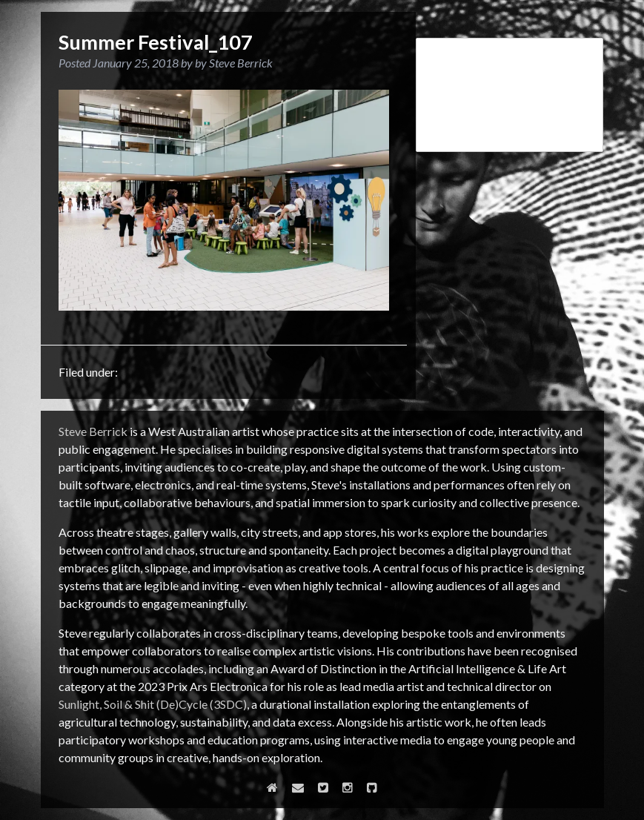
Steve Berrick (93, 431)
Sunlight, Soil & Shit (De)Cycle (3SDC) (153, 704)
